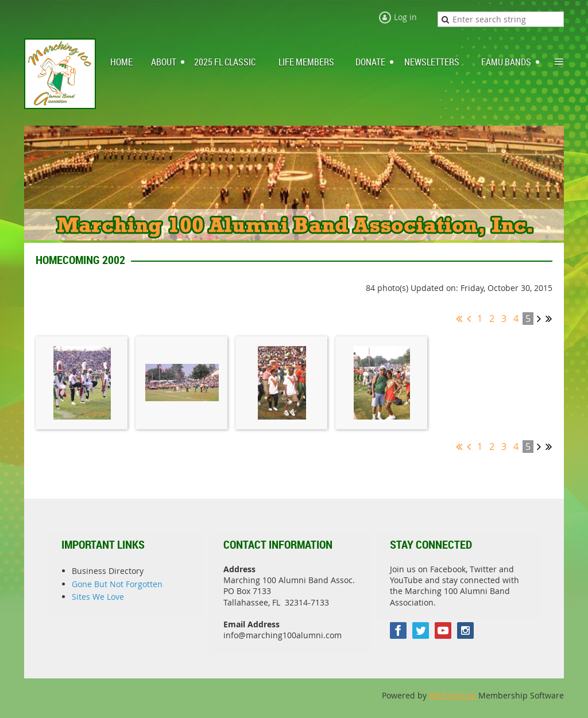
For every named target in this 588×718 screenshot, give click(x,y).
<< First (459, 319)
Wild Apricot (452, 695)
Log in (405, 17)
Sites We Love (98, 597)
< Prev (469, 319)
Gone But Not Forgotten (117, 584)
